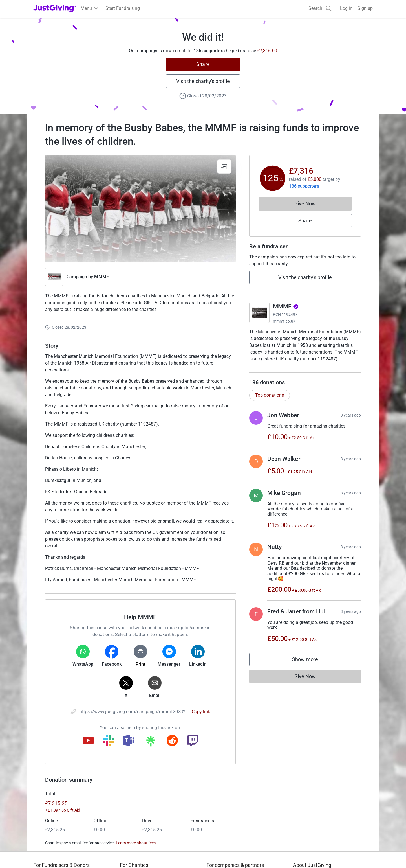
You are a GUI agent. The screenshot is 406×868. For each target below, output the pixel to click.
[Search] (320, 8)
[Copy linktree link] (151, 742)
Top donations (270, 401)
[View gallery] (224, 166)
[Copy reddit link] (172, 741)
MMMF (101, 277)
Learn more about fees (136, 843)
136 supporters (304, 186)
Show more (311, 666)
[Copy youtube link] (88, 741)
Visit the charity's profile (203, 81)
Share (203, 64)
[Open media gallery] (140, 209)
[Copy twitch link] (193, 741)
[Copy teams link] (129, 741)
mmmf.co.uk (284, 321)
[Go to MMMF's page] (259, 313)
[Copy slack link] (109, 741)
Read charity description (275, 370)
